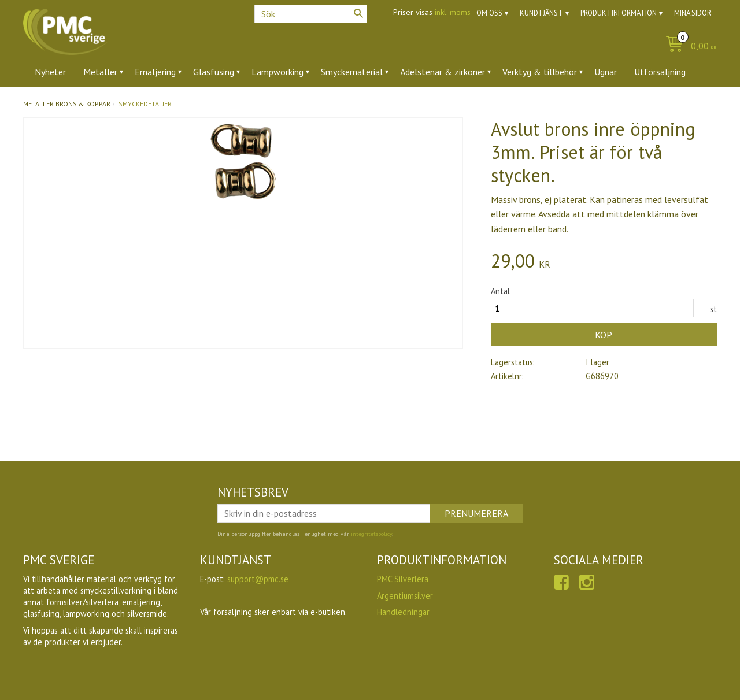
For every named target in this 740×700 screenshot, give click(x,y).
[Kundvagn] (688, 47)
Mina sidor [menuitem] (693, 13)
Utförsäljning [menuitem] (660, 72)
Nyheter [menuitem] (50, 72)
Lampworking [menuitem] (277, 72)
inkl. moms (453, 12)
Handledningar (403, 612)
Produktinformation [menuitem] (619, 13)
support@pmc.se (258, 579)
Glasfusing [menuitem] (214, 72)
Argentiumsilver (405, 596)
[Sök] (358, 13)
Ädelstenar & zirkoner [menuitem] (443, 72)
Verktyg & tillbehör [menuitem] (540, 72)
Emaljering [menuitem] (155, 72)
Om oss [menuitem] (489, 13)
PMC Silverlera (403, 579)
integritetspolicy (371, 534)
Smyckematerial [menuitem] (352, 72)
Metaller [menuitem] (100, 72)
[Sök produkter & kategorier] (311, 14)
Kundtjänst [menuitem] (541, 13)
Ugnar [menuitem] (606, 72)
